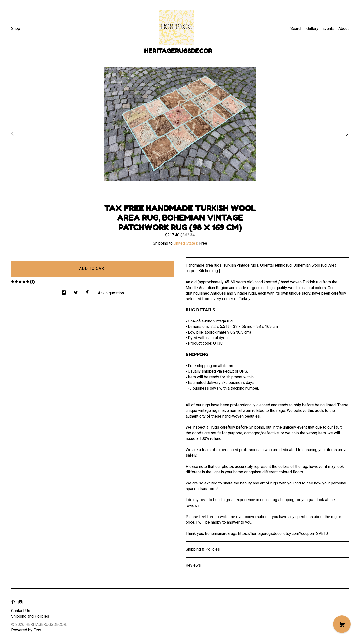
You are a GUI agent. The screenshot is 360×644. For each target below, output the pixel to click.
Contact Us (21, 611)
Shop (16, 29)
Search (296, 29)
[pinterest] (13, 602)
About (344, 29)
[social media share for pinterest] (88, 291)
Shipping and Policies (30, 616)
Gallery (312, 29)
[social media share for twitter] (76, 291)
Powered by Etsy (26, 630)
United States (186, 243)
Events (328, 29)
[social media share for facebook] (64, 291)
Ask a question (111, 293)
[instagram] (21, 602)
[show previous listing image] (24, 132)
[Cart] (342, 624)
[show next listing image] (336, 132)
